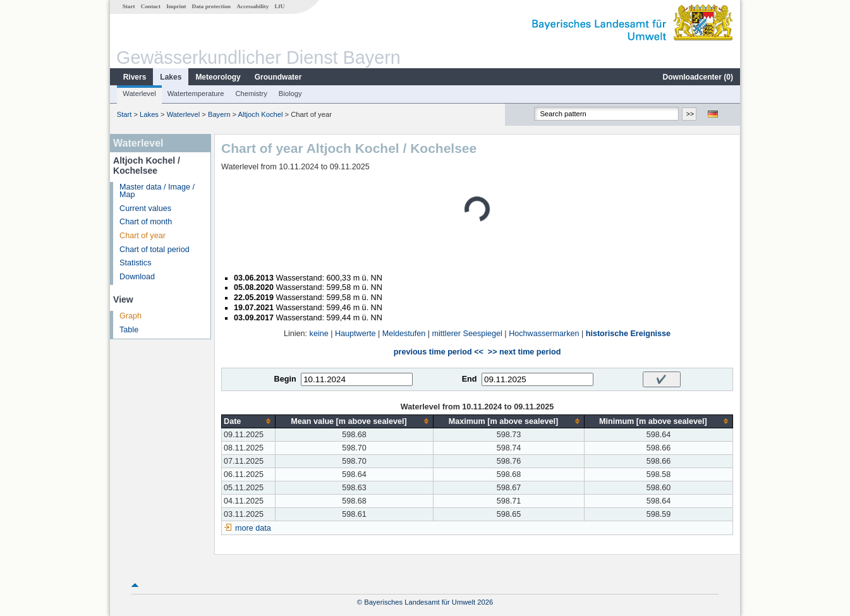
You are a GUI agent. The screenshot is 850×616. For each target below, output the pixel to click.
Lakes (171, 77)
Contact (151, 6)
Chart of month (146, 222)
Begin (285, 379)
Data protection (211, 6)
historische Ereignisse (628, 334)
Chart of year (143, 236)
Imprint (176, 6)
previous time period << (439, 352)
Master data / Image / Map (157, 191)
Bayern (219, 114)
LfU (279, 6)
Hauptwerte (355, 334)
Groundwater (278, 77)
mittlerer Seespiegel (467, 334)
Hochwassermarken (544, 334)
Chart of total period (155, 250)
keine (319, 334)
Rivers (135, 77)
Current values (145, 208)
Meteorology (218, 77)
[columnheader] (249, 421)
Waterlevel (139, 94)
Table (129, 330)
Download (137, 277)
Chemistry (251, 94)
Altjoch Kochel (261, 114)
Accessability (252, 6)
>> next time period (524, 352)
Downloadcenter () (698, 77)
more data (253, 528)
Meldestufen (404, 334)
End (470, 379)
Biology (290, 94)
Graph (131, 316)
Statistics (135, 263)
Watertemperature (196, 94)
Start (129, 6)
